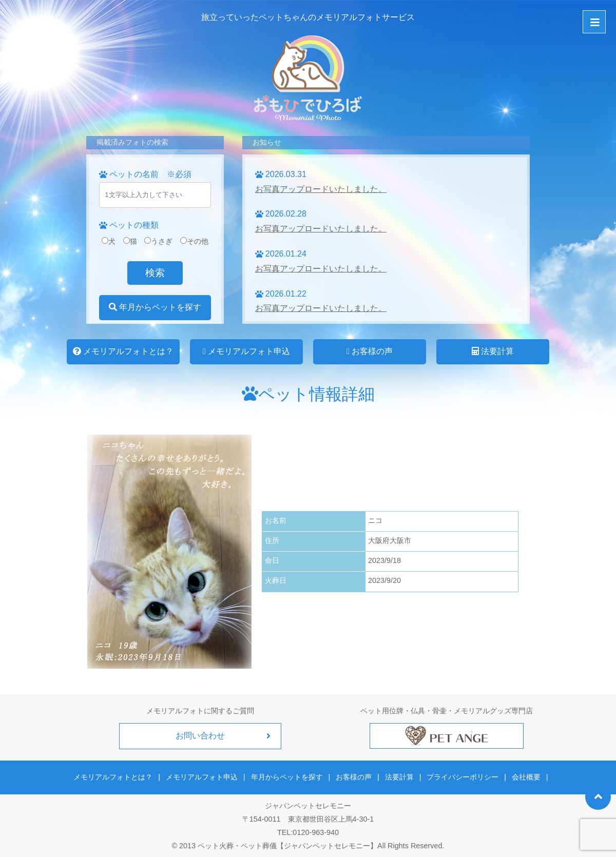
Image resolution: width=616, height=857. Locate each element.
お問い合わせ (200, 736)
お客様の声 (370, 351)
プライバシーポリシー (461, 776)
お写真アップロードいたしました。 (321, 189)
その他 (194, 241)
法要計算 (493, 351)
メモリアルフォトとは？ (123, 351)
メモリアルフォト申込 (246, 351)
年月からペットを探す (155, 307)
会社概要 (523, 776)
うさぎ (158, 241)
